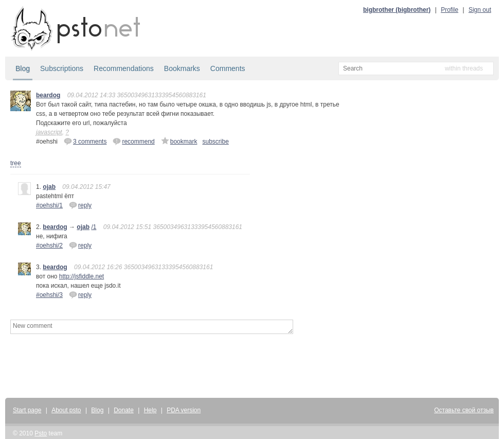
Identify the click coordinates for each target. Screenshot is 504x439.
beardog (48, 95)
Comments (228, 68)
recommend (133, 141)
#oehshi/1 (49, 205)
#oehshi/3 (49, 295)
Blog (23, 68)
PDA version (184, 410)
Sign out (480, 10)
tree (16, 163)
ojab (49, 187)
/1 (94, 227)
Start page (27, 410)
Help (150, 410)
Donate (124, 410)
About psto (66, 410)
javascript (49, 132)
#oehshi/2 (49, 245)
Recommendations (124, 68)
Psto (41, 433)
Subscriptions (62, 68)
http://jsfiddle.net (82, 276)
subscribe (215, 142)
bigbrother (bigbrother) (397, 10)
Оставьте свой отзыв (464, 410)
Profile (449, 10)
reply (80, 205)
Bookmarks (182, 68)
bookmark (179, 141)
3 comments (85, 141)
